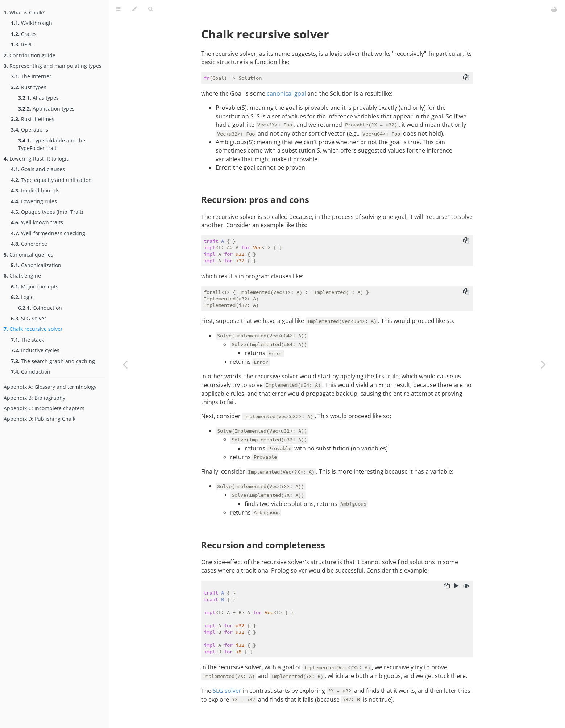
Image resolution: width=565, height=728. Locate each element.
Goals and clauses (38, 169)
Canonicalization (36, 265)
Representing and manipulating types (53, 66)
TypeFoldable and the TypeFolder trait (52, 144)
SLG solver (227, 691)
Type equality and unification (51, 180)
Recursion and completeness (263, 545)
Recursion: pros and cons (255, 199)
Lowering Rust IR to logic (36, 159)
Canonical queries (28, 255)
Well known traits (37, 222)
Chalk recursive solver (33, 329)
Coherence (29, 244)
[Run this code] (456, 586)
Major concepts (35, 286)
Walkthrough (32, 23)
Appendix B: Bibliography (34, 398)
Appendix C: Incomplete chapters (44, 408)
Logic (22, 297)
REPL (22, 44)
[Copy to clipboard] (466, 78)
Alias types (38, 98)
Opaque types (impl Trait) (47, 212)
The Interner (31, 76)
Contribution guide (30, 55)
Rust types (29, 87)
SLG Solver (29, 318)
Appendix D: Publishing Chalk (40, 419)
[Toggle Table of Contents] (118, 9)
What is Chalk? (24, 13)
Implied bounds (35, 190)
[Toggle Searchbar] (150, 9)
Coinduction (40, 308)
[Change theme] (134, 9)
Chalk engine (22, 276)
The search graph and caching (53, 361)
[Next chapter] (543, 364)
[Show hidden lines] (466, 586)
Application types (46, 109)
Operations (30, 130)
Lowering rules (34, 201)
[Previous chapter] (125, 364)
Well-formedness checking (48, 233)
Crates (24, 34)
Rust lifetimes (33, 119)
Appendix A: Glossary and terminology (50, 387)
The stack (27, 340)
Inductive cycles (35, 350)
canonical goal (286, 93)
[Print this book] (554, 9)
